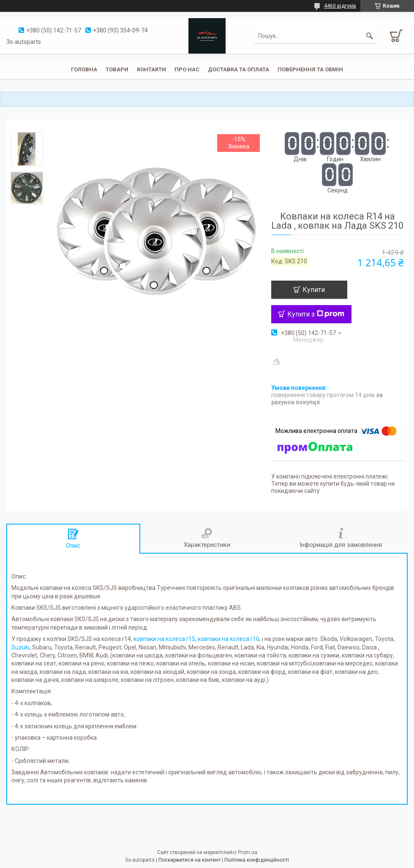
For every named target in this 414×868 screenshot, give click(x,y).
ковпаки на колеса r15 (164, 639)
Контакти (151, 69)
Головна (84, 69)
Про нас (187, 69)
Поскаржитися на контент (189, 860)
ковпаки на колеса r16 (229, 639)
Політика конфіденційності (257, 860)
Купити (314, 290)
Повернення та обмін (310, 69)
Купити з (316, 314)
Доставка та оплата (238, 69)
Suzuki (20, 647)
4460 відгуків (340, 6)
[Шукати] (370, 36)
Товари (117, 69)
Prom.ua (248, 852)
